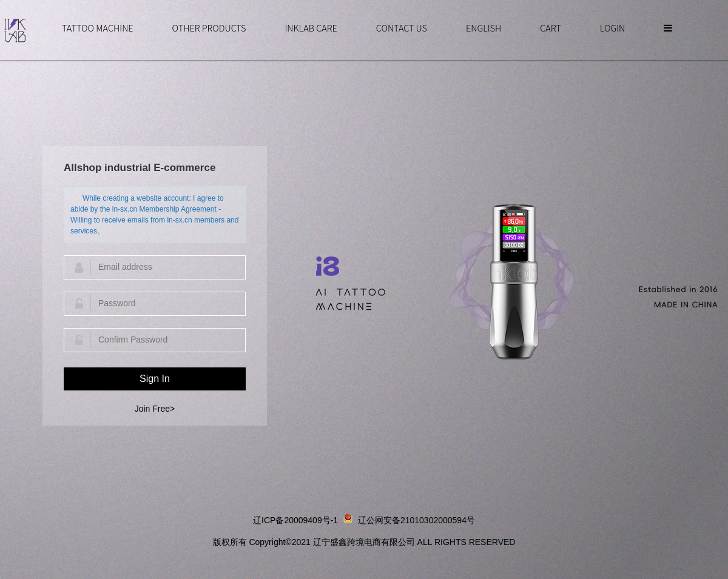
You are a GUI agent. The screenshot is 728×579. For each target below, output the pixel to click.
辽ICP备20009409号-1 (295, 520)
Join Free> (155, 409)
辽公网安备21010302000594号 (416, 520)
